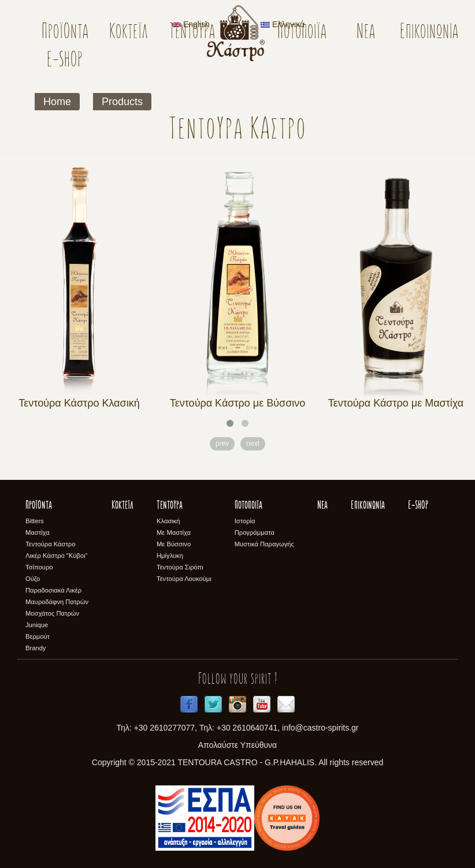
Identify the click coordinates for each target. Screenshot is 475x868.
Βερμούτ (38, 636)
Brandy (36, 648)
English (191, 24)
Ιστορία (245, 521)
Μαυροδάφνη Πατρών (57, 602)
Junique (37, 625)
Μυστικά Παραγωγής (264, 544)
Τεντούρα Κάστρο (50, 544)
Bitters (35, 521)
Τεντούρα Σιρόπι (180, 567)
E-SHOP (65, 61)
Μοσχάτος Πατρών (52, 613)
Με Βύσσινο (174, 544)
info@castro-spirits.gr (320, 728)
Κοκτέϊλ (129, 33)
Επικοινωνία (429, 33)
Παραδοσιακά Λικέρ (53, 590)
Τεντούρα (192, 33)
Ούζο (33, 579)
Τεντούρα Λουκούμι (184, 579)
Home (57, 102)
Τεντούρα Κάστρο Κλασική (79, 403)
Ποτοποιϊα (248, 506)
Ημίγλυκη (170, 556)
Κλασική (168, 521)
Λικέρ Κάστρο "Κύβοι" (57, 556)
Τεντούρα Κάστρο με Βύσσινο (238, 403)
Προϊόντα (65, 33)
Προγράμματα (255, 532)
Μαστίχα (38, 532)
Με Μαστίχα (174, 532)
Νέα (366, 33)
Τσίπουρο (39, 567)
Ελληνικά (283, 24)
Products (122, 102)
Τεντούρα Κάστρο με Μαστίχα (396, 403)
